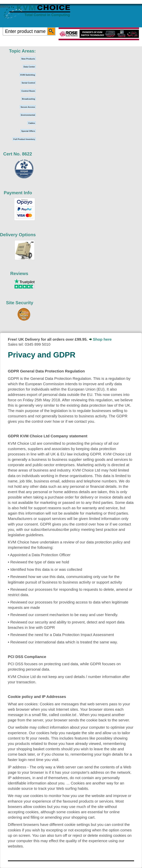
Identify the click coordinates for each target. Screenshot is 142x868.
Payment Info (18, 193)
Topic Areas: (22, 51)
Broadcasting (28, 99)
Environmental (28, 115)
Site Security (20, 303)
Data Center (29, 67)
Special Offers (28, 131)
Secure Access (28, 107)
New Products (28, 59)
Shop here (102, 339)
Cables (32, 123)
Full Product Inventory (24, 139)
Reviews (19, 273)
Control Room (28, 91)
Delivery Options (18, 235)
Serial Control (28, 83)
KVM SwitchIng (28, 75)
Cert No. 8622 (18, 154)
